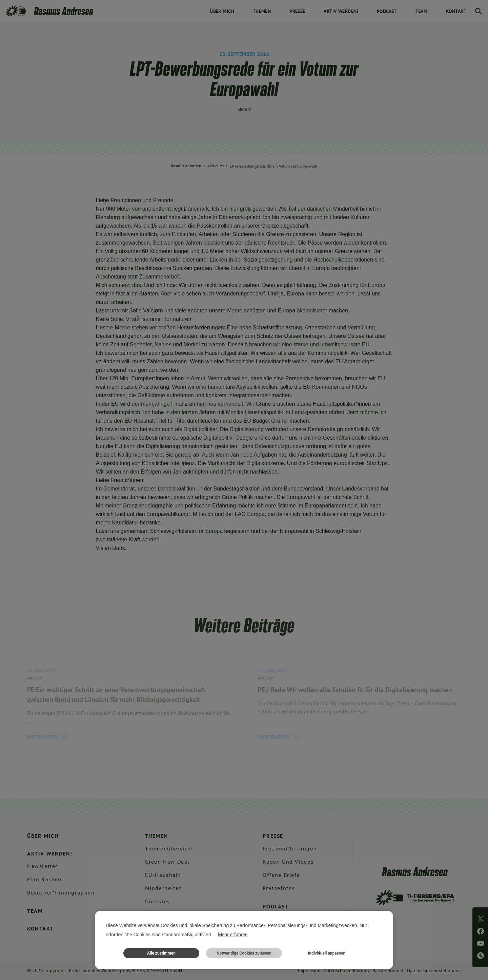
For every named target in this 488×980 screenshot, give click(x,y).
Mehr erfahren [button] (233, 935)
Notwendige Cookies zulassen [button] (244, 953)
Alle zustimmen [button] (161, 953)
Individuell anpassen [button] (327, 953)
